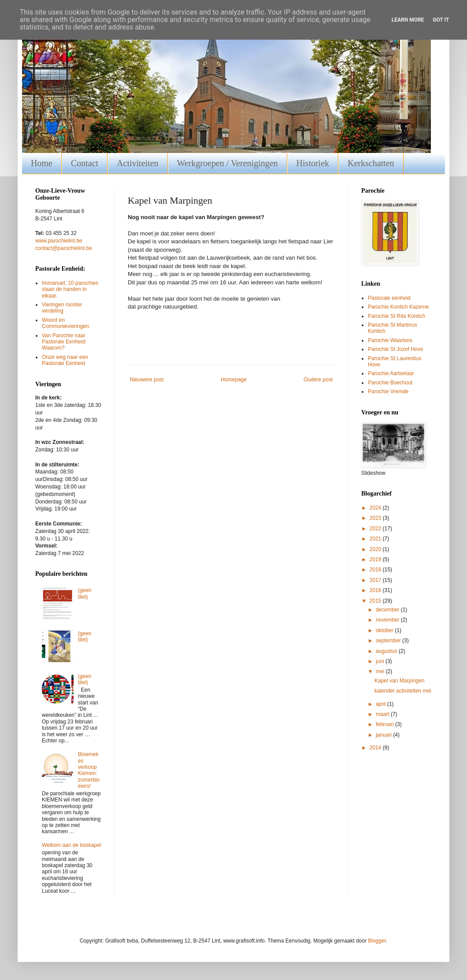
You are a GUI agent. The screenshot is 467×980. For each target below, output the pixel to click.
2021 (376, 539)
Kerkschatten (371, 163)
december (388, 610)
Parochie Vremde (388, 391)
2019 (376, 559)
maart (383, 714)
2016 (376, 590)
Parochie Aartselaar (391, 373)
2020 (376, 549)
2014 (376, 748)
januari (384, 735)
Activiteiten (137, 163)
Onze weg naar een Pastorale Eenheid (65, 360)
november (388, 620)
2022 (376, 529)
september (389, 641)
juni (381, 661)
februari (385, 724)
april (382, 704)
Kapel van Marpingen (399, 681)
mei (381, 671)
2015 (376, 601)
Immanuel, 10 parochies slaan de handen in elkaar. (70, 289)
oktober (385, 630)
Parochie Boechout (390, 383)
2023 (376, 518)
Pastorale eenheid (389, 298)
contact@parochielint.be (64, 248)
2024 (376, 508)
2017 (376, 580)
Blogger (377, 941)
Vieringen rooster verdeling (62, 308)
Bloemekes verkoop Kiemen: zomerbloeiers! (89, 770)
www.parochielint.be (59, 241)
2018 (376, 570)
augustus (387, 651)
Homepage (234, 380)
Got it (441, 20)
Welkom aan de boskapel (72, 845)
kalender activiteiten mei (403, 691)
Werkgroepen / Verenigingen (228, 163)
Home (42, 163)
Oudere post (318, 380)
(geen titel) (85, 593)
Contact (85, 163)
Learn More (408, 20)
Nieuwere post (147, 380)
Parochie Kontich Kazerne (398, 307)
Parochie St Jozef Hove (395, 349)
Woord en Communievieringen (65, 323)
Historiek (313, 163)
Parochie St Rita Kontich (397, 316)
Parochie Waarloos (390, 340)
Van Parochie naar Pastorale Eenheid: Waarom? (64, 342)
